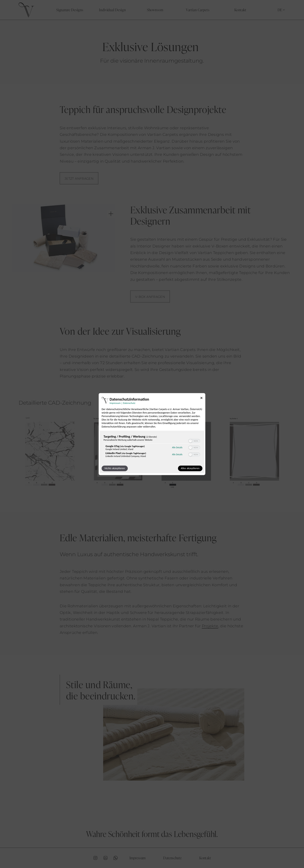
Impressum (137, 858)
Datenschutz (172, 858)
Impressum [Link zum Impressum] (115, 403)
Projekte (210, 626)
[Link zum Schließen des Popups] (201, 399)
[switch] (194, 441)
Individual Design (112, 10)
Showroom (155, 10)
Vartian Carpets (198, 10)
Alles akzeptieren (190, 468)
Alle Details (177, 448)
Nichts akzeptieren (115, 468)
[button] (190, 441)
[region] (152, 447)
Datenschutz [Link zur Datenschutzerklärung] (129, 403)
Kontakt (240, 10)
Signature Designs (70, 10)
